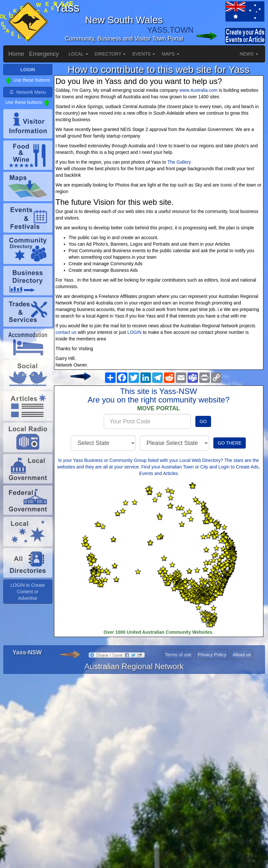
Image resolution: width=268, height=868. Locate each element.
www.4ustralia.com (198, 90)
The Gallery (179, 162)
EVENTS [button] (144, 54)
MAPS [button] (170, 54)
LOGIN (134, 332)
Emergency (44, 54)
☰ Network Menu (28, 92)
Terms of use (178, 655)
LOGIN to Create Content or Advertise (28, 592)
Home (16, 54)
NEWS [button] (249, 54)
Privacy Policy (212, 655)
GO (203, 421)
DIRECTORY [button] (110, 54)
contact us (66, 332)
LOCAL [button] (78, 54)
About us (242, 655)
